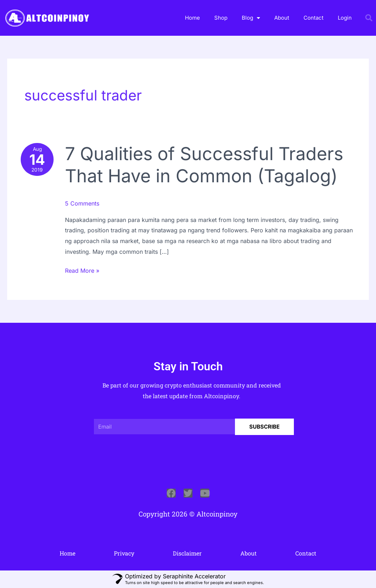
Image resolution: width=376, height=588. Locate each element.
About (282, 18)
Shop (221, 18)
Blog (251, 18)
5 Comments (82, 203)
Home (192, 18)
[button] (369, 18)
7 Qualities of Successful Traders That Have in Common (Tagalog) (204, 165)
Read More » (82, 270)
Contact (314, 18)
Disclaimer (187, 553)
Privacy (124, 553)
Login (345, 18)
